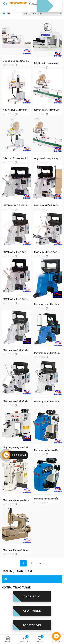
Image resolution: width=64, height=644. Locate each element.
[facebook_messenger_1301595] (56, 636)
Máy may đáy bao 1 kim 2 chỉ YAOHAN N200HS (27, 550)
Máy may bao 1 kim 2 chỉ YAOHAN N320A (24, 401)
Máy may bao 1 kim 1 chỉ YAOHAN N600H (25, 350)
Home (8, 640)
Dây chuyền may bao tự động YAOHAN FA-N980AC (29, 158)
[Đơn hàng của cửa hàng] (42, 14)
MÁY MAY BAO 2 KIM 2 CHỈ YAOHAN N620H (26, 205)
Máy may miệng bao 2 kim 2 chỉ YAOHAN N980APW (30, 447)
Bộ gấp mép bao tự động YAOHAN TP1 (23, 61)
